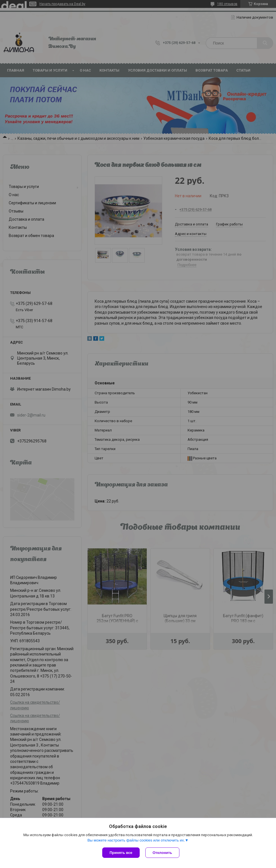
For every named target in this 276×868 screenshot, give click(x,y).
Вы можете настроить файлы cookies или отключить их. (136, 840)
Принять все (121, 853)
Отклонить (162, 853)
